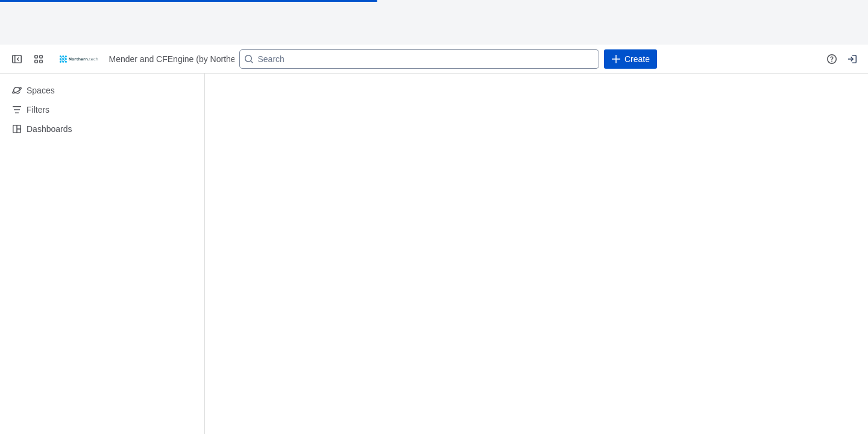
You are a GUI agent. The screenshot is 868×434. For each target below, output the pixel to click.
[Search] (419, 59)
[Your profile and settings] (852, 59)
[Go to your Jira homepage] (79, 59)
